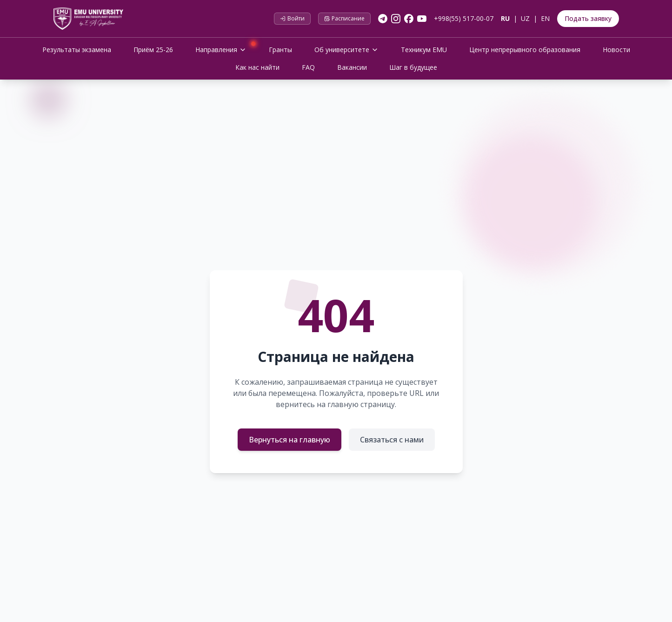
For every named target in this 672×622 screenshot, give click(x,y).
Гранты (280, 50)
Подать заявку (588, 18)
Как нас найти (257, 67)
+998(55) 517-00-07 (464, 18)
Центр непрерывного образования (525, 50)
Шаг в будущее (413, 67)
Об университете (346, 50)
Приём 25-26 (153, 50)
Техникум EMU (424, 50)
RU (505, 18)
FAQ (308, 67)
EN (545, 18)
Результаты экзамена (77, 50)
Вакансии (352, 67)
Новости (616, 50)
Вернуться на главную (289, 440)
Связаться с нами (392, 440)
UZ (525, 18)
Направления (225, 49)
